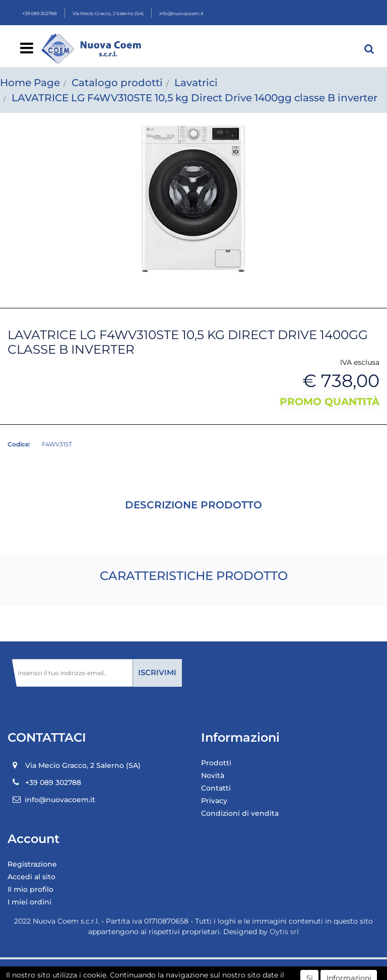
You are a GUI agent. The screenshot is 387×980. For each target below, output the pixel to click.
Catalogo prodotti (117, 83)
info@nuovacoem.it (181, 13)
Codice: (19, 444)
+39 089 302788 (40, 13)
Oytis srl (284, 932)
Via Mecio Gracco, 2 (108, 13)
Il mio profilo (30, 889)
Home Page (30, 83)
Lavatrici (196, 83)
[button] (369, 49)
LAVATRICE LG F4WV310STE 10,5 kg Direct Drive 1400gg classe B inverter (195, 98)
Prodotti (216, 763)
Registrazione (32, 864)
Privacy (214, 801)
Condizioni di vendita (240, 813)
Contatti (216, 788)
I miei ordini (29, 902)
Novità (213, 775)
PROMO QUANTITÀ (330, 402)
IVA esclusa (360, 362)
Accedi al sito (31, 877)
